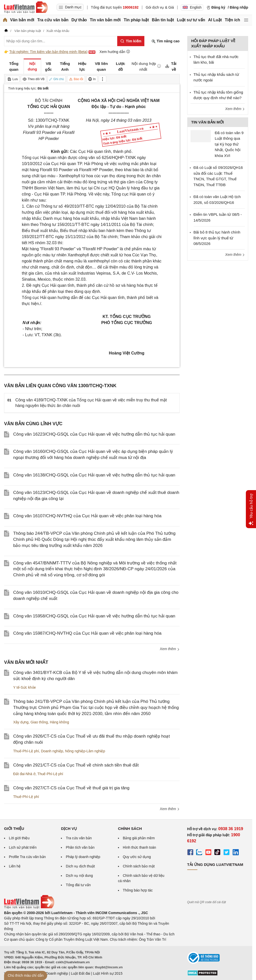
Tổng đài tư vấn (78, 885)
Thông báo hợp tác (138, 890)
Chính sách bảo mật (139, 866)
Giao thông (39, 722)
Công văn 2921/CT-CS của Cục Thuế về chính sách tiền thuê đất (76, 765)
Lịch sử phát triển (23, 847)
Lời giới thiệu (19, 838)
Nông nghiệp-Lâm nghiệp (85, 751)
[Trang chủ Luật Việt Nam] (26, 7)
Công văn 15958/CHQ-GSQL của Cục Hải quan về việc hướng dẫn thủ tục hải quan (94, 616)
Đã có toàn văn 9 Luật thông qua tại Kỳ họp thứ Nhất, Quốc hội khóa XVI (229, 144)
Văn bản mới (22, 20)
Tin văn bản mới (105, 20)
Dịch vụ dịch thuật (80, 866)
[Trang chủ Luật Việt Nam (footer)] (29, 907)
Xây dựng (21, 722)
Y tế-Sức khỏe (24, 687)
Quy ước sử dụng (137, 857)
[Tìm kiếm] (131, 41)
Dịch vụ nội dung (79, 876)
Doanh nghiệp (52, 751)
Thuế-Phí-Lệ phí (26, 751)
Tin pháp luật (136, 20)
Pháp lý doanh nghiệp (83, 857)
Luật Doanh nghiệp (53, 973)
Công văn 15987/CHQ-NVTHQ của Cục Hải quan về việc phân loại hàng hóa (87, 633)
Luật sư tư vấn (191, 20)
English (192, 7)
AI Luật (215, 20)
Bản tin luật (163, 20)
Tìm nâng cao (165, 41)
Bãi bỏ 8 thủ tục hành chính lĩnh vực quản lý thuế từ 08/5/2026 (217, 238)
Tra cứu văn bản (53, 20)
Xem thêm (170, 649)
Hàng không (59, 722)
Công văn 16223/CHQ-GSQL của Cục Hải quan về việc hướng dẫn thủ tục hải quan (94, 434)
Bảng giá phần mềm (139, 838)
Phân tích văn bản (80, 847)
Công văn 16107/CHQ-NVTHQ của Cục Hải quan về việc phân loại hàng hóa (87, 516)
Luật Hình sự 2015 (108, 973)
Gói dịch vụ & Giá (160, 7)
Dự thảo (79, 20)
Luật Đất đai (80, 973)
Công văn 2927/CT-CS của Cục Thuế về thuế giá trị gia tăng (71, 788)
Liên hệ (15, 866)
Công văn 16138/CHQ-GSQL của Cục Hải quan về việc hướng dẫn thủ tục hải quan (94, 475)
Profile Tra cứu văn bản (27, 857)
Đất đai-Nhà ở (24, 774)
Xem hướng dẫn (115, 52)
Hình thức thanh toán (139, 847)
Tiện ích (232, 20)
